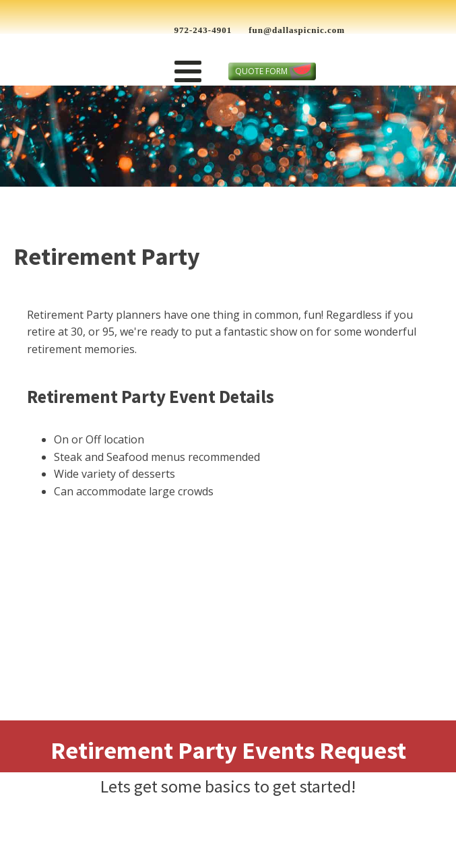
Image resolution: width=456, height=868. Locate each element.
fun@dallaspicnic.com (297, 30)
